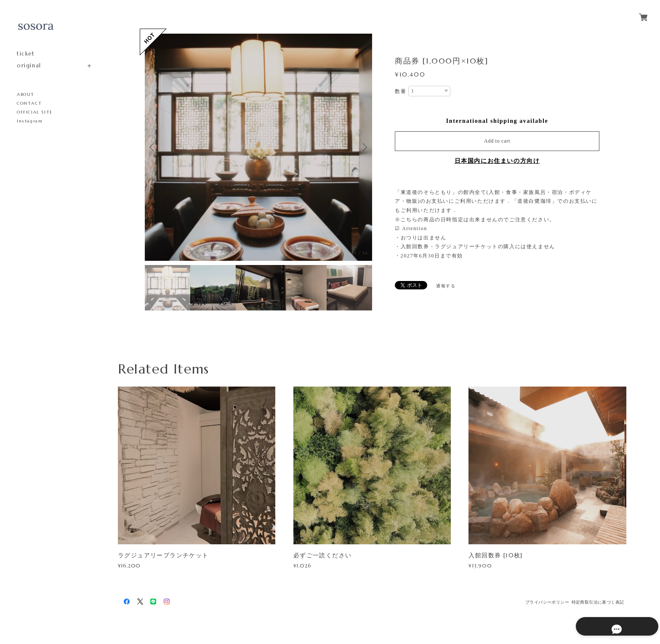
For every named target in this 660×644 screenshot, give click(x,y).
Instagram (30, 121)
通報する (446, 286)
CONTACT (29, 103)
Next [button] (364, 147)
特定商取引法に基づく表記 (598, 602)
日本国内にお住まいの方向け (497, 161)
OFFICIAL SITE (35, 112)
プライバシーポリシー (547, 602)
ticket (26, 54)
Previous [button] (153, 147)
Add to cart (497, 141)
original (29, 65)
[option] (258, 147)
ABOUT (26, 94)
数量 (401, 91)
